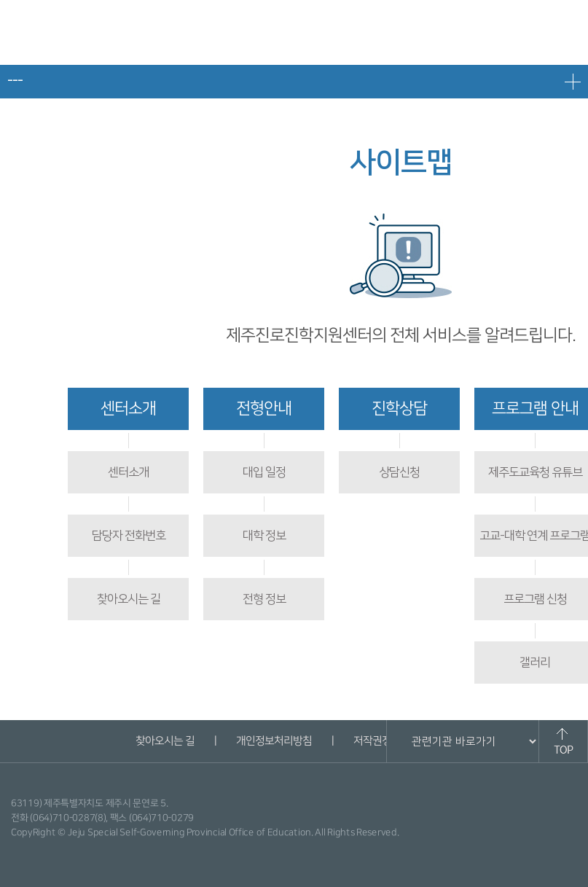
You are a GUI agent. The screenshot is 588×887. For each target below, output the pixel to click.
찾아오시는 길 (129, 599)
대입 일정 (264, 472)
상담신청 (399, 472)
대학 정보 (264, 536)
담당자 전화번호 (129, 536)
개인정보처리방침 (274, 741)
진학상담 (399, 409)
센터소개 (128, 409)
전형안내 (264, 409)
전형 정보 (264, 599)
